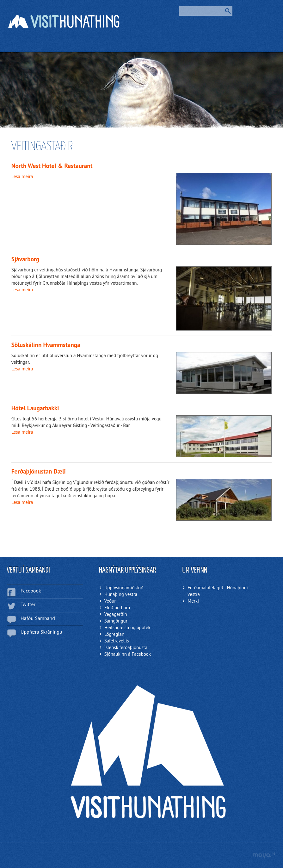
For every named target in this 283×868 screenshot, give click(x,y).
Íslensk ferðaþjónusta (126, 647)
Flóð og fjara (117, 608)
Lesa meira (22, 176)
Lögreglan (114, 634)
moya (264, 856)
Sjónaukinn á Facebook (128, 654)
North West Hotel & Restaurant (52, 166)
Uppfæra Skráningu (41, 632)
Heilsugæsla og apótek (127, 627)
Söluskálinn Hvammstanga (46, 345)
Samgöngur (116, 621)
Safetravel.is (117, 641)
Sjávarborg (25, 259)
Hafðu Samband (38, 618)
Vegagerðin (116, 614)
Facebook (31, 591)
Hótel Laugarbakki (35, 408)
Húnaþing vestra (121, 594)
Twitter (28, 604)
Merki (193, 601)
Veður (110, 601)
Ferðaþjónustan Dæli (39, 471)
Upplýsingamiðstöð (124, 588)
